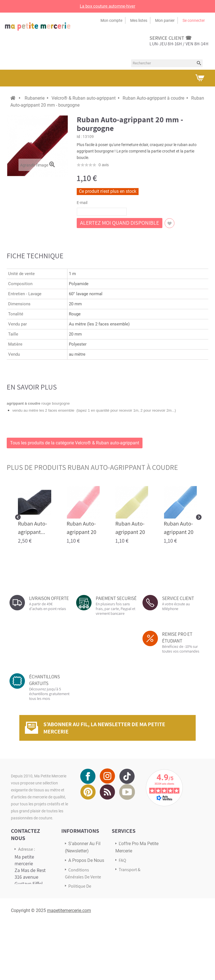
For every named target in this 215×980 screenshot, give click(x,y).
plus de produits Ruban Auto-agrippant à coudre (92, 467)
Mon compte (111, 20)
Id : (79, 137)
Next (199, 517)
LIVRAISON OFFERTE (49, 598)
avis (104, 165)
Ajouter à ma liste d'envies (170, 223)
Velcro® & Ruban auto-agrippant (84, 98)
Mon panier (165, 20)
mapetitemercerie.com (69, 968)
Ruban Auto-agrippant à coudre (153, 98)
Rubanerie (35, 98)
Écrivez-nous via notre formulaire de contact (32, 936)
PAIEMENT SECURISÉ (116, 598)
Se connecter (194, 20)
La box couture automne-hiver (107, 6)
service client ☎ (170, 38)
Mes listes (139, 20)
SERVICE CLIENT (178, 598)
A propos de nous (86, 860)
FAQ (122, 860)
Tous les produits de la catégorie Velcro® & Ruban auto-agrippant (75, 443)
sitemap (76, 916)
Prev (18, 517)
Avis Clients (129, 886)
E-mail (82, 203)
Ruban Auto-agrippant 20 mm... (81, 532)
